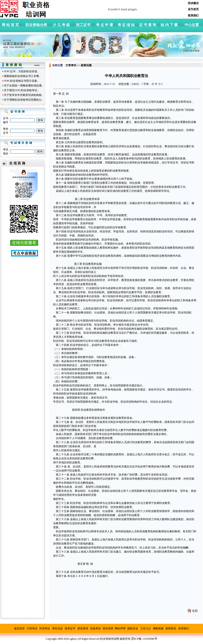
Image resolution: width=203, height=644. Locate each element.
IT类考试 (32, 628)
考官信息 (57, 628)
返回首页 (19, 628)
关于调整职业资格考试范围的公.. (23, 100)
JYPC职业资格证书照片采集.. (21, 81)
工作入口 (146, 628)
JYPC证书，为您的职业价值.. (21, 71)
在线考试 (95, 628)
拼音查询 (83, 628)
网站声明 (120, 628)
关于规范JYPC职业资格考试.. (21, 90)
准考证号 (70, 628)
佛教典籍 (158, 628)
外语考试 (45, 628)
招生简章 (108, 628)
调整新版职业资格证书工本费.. (22, 76)
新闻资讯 (171, 628)
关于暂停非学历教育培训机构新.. (23, 95)
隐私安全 (133, 628)
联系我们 (184, 628)
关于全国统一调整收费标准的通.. (23, 86)
